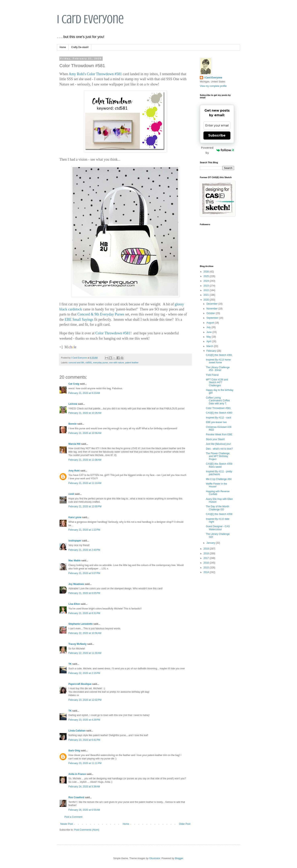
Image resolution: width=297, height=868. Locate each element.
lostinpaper (75, 541)
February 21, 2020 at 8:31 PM (84, 613)
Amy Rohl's (77, 74)
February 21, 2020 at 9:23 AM (84, 393)
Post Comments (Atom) (87, 830)
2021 (207, 295)
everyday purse (101, 363)
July (209, 327)
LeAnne (73, 404)
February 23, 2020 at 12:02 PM (85, 700)
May (209, 337)
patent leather (132, 363)
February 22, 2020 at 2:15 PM (84, 673)
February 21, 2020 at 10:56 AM (85, 433)
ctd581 (89, 363)
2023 (207, 286)
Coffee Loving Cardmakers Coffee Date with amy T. (218, 401)
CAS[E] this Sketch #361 (219, 355)
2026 (207, 272)
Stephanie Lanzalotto (81, 624)
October (211, 313)
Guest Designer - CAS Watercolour (218, 528)
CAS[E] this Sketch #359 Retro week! (219, 465)
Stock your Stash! (215, 439)
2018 (207, 554)
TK (70, 664)
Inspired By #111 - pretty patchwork (219, 473)
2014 (207, 572)
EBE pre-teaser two (216, 422)
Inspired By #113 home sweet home (218, 361)
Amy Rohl (74, 471)
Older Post (185, 824)
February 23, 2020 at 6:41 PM (84, 740)
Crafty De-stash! (80, 47)
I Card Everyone (90, 19)
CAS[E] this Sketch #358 (219, 514)
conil (71, 494)
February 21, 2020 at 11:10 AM (85, 483)
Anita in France (77, 774)
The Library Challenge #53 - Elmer (218, 369)
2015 (207, 568)
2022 (207, 290)
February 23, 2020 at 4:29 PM (84, 720)
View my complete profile (213, 86)
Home (63, 47)
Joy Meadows (76, 584)
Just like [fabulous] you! (218, 444)
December (212, 304)
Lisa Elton (74, 604)
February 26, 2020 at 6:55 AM (84, 810)
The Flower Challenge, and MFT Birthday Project (218, 456)
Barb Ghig (74, 751)
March (210, 346)
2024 (207, 281)
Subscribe (217, 135)
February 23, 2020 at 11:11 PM (85, 763)
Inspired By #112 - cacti (218, 418)
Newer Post (67, 824)
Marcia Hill (74, 444)
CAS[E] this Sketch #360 (219, 413)
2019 (207, 549)
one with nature (117, 363)
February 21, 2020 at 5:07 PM (84, 573)
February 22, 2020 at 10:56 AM (85, 633)
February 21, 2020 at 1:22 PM (84, 530)
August (211, 323)
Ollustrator (155, 858)
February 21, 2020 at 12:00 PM (85, 506)
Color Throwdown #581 (104, 74)
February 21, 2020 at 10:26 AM (85, 413)
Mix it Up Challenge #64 (219, 479)
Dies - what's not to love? (219, 449)
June (209, 332)
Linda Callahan (77, 731)
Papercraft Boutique (80, 684)
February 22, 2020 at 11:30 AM (85, 653)
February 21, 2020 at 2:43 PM (84, 550)
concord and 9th (76, 363)
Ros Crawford (76, 797)
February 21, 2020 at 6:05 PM (84, 593)
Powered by (218, 150)
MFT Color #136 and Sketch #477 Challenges (217, 383)
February (212, 351)
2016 (207, 563)
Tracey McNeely (77, 644)
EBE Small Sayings (79, 319)
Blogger (179, 858)
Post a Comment (73, 817)
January (211, 543)
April (209, 341)
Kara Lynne (75, 517)
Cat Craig (74, 384)
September (213, 318)
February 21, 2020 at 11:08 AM (85, 460)
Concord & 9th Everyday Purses (101, 314)
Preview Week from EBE (219, 435)
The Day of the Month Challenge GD (217, 508)
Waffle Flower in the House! (216, 485)
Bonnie (73, 424)
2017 (207, 558)
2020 (207, 300)
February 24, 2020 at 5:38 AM (84, 787)
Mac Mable (75, 561)
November (212, 309)
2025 (207, 276)
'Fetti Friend (212, 375)
